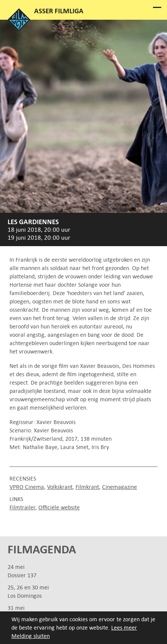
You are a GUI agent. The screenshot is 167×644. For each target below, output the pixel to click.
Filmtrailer (22, 507)
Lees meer (124, 628)
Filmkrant (87, 487)
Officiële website (59, 507)
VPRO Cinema (27, 487)
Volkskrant (60, 487)
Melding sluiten (31, 636)
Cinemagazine (120, 487)
